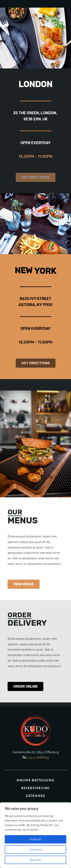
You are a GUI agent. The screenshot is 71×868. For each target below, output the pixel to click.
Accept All (35, 839)
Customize (35, 850)
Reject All (35, 860)
